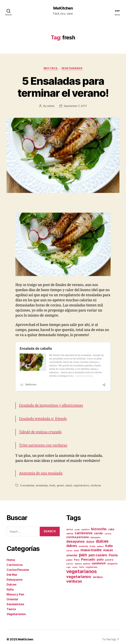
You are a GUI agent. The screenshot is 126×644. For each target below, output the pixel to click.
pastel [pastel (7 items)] (69, 555)
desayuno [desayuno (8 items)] (95, 533)
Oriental (12, 595)
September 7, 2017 (75, 106)
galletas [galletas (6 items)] (100, 542)
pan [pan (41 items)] (83, 550)
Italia (10, 585)
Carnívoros (15, 560)
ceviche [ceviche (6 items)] (108, 529)
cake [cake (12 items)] (111, 525)
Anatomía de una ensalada (41, 469)
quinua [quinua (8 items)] (87, 559)
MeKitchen (63, 8)
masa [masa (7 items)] (76, 546)
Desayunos (15, 575)
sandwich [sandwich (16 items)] (99, 559)
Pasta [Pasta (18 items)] (113, 551)
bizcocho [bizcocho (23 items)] (99, 524)
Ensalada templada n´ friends (43, 414)
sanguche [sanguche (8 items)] (112, 559)
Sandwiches (15, 600)
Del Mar (12, 570)
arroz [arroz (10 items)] (70, 525)
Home (11, 555)
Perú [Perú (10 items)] (77, 555)
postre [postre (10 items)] (109, 555)
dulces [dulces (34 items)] (102, 537)
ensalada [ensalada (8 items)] (83, 542)
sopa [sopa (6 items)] (68, 563)
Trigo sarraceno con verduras (43, 441)
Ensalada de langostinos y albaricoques (51, 401)
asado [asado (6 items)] (77, 525)
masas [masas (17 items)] (108, 546)
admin (51, 106)
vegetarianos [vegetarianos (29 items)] (79, 572)
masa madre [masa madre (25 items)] (91, 545)
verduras (96, 481)
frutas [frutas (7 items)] (93, 542)
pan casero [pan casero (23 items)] (98, 550)
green (60, 481)
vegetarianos (81, 481)
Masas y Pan (15, 590)
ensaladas (42, 481)
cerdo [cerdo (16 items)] (98, 529)
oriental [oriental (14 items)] (72, 551)
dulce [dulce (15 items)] (90, 537)
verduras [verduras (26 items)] (74, 577)
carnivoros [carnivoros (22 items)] (84, 528)
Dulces (11, 580)
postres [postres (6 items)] (70, 559)
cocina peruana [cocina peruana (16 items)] (78, 532)
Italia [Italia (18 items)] (109, 541)
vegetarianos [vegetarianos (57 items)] (82, 567)
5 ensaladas (27, 481)
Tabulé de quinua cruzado (40, 427)
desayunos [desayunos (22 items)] (75, 537)
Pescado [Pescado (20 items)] (88, 555)
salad (68, 481)
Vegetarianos (72, 68)
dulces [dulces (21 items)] (72, 541)
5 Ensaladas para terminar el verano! (63, 87)
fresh (52, 481)
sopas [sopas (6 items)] (75, 563)
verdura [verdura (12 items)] (98, 572)
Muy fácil (51, 68)
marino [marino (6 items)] (69, 546)
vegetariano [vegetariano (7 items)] (91, 563)
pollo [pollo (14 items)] (100, 555)
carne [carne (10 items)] (70, 529)
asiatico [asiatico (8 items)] (85, 525)
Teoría (11, 605)
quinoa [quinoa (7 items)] (78, 559)
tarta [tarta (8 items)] (82, 562)
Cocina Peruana (18, 565)
